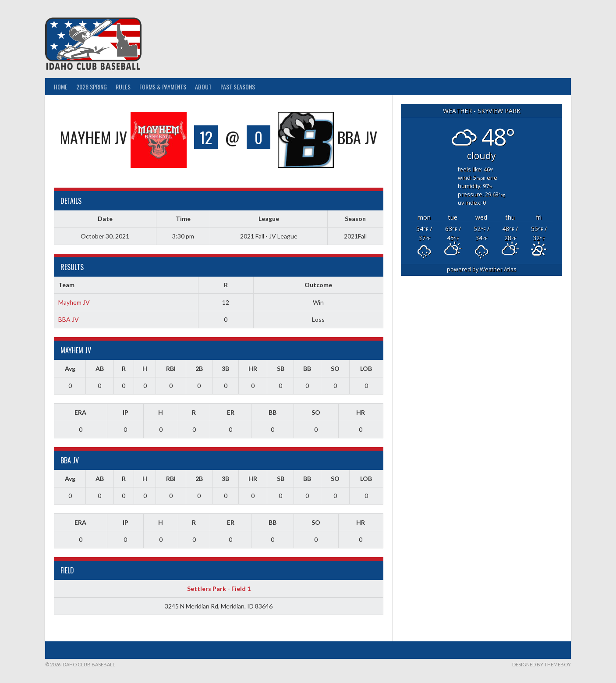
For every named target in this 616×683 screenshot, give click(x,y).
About (203, 87)
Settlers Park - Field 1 (219, 589)
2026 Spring (92, 87)
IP (126, 412)
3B (225, 368)
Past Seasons (238, 87)
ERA (80, 412)
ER (231, 412)
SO (335, 368)
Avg (70, 368)
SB (281, 368)
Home (61, 87)
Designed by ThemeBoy (542, 664)
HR (253, 368)
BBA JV (69, 319)
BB (307, 368)
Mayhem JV (74, 302)
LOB (366, 368)
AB (100, 368)
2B (199, 368)
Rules (123, 87)
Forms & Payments (163, 87)
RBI (171, 368)
